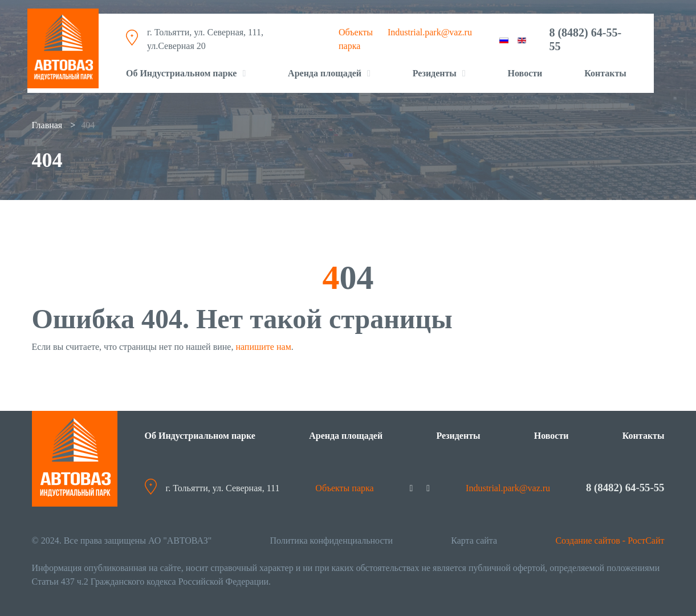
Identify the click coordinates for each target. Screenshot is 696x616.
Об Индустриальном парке (181, 69)
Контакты (605, 69)
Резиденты (458, 436)
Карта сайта (474, 540)
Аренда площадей (325, 69)
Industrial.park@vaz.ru (430, 28)
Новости (525, 69)
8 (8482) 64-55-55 (585, 35)
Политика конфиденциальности (331, 540)
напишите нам (263, 347)
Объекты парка (343, 488)
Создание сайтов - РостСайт (610, 540)
